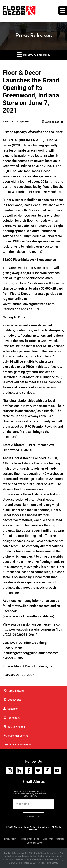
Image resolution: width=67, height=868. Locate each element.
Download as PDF (53, 122)
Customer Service (18, 736)
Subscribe (33, 817)
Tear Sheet (13, 718)
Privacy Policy (27, 794)
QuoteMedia (40, 853)
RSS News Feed (16, 727)
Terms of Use (52, 863)
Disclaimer (48, 839)
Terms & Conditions (30, 839)
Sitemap (60, 839)
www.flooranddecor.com (32, 606)
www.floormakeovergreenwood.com (28, 304)
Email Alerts (14, 700)
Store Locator (16, 691)
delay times (50, 856)
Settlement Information (18, 745)
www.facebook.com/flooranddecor (28, 616)
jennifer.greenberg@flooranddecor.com (31, 653)
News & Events (33, 55)
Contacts (12, 709)
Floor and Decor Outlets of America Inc (32, 827)
